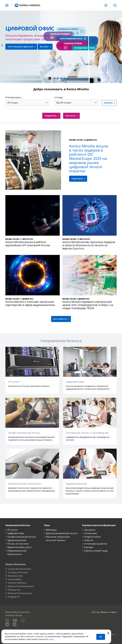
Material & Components (20, 593)
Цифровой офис (16, 533)
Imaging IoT (14, 597)
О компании (91, 533)
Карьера (89, 547)
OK (101, 637)
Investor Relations (17, 583)
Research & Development (21, 586)
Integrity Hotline (92, 537)
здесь (52, 639)
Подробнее (77, 179)
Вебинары (51, 530)
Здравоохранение (17, 540)
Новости (89, 540)
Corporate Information (20, 569)
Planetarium (14, 590)
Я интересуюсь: (13, 97)
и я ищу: (59, 97)
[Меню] (7, 5)
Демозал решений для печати (62, 533)
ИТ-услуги (13, 530)
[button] (55, 78)
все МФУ (44, 47)
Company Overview (18, 572)
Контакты (71, 116)
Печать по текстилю (18, 544)
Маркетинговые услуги (19, 547)
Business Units (16, 576)
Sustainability (15, 579)
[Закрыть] (108, 633)
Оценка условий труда (96, 551)
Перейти (108, 103)
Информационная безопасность (17, 552)
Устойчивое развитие (96, 544)
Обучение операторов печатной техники (58, 538)
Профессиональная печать (22, 537)
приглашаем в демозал (20, 47)
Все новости (60, 319)
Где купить (90, 530)
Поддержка (50, 116)
